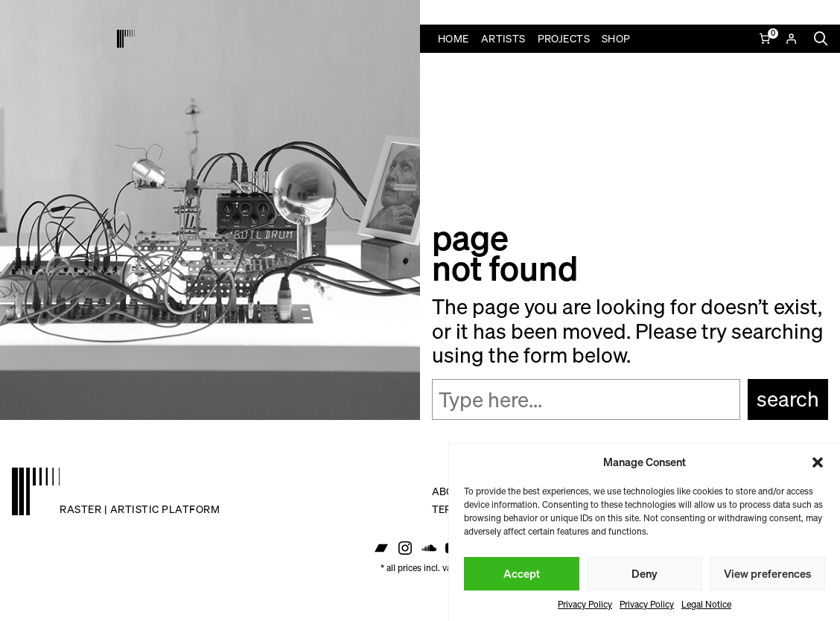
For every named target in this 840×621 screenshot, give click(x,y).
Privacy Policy (585, 604)
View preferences (767, 573)
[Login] (791, 39)
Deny (645, 573)
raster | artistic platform (140, 509)
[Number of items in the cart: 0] (766, 39)
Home (454, 38)
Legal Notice (706, 604)
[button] (818, 462)
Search (788, 399)
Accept (522, 573)
